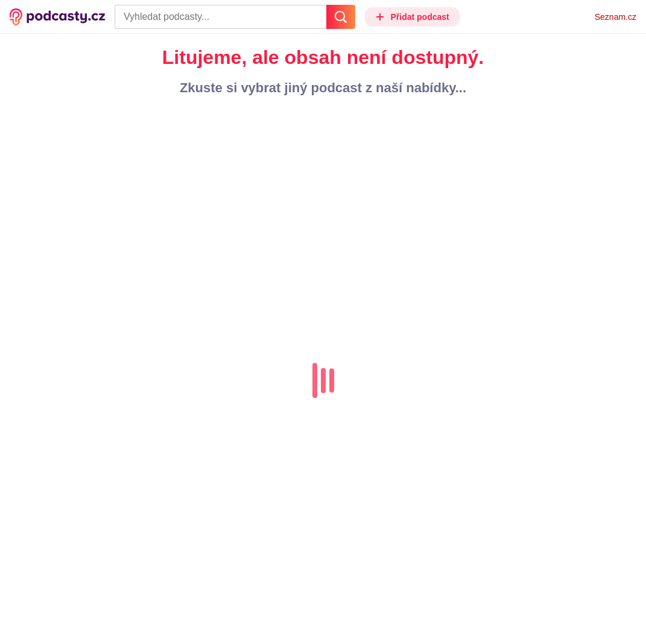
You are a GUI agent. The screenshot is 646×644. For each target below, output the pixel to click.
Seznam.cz (616, 17)
